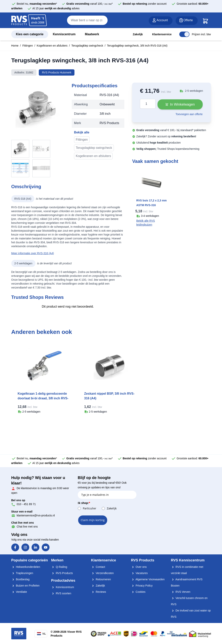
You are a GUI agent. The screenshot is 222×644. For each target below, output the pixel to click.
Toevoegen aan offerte (189, 114)
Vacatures (139, 573)
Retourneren (101, 579)
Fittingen (28, 46)
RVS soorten (61, 593)
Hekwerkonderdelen (26, 567)
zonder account (145, 4)
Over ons (139, 567)
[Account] (161, 21)
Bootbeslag (20, 579)
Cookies (138, 592)
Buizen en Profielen (25, 586)
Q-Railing (59, 567)
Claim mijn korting (93, 520)
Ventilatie (19, 592)
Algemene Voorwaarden (148, 579)
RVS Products (62, 573)
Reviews (99, 592)
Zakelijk (138, 34)
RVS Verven (181, 592)
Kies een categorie (30, 34)
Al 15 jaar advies (56, 8)
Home (15, 46)
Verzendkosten (102, 573)
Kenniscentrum (64, 34)
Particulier (90, 508)
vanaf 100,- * (89, 4)
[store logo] (29, 20)
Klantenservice (162, 34)
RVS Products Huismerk (57, 72)
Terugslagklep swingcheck (87, 46)
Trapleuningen (22, 573)
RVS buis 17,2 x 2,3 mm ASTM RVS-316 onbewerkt (151, 205)
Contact (98, 567)
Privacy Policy (142, 586)
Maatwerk (92, 34)
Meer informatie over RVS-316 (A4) (33, 253)
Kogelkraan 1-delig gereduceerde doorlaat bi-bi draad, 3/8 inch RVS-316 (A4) (43, 398)
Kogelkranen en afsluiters (52, 46)
